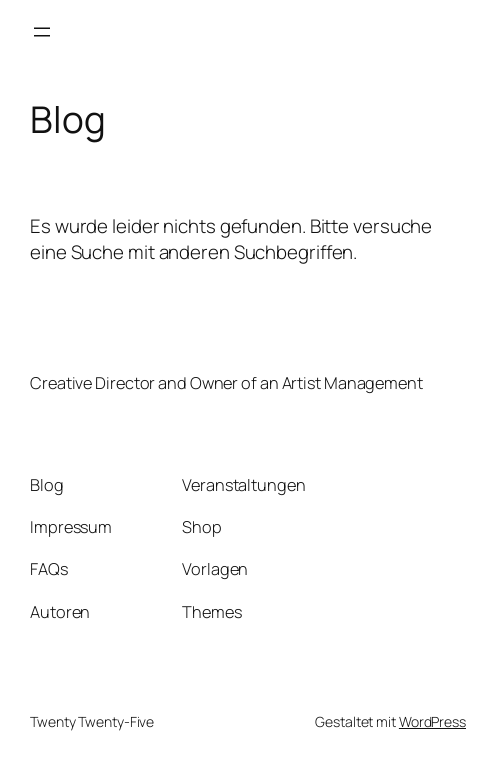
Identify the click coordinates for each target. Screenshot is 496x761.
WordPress (432, 721)
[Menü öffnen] (42, 32)
